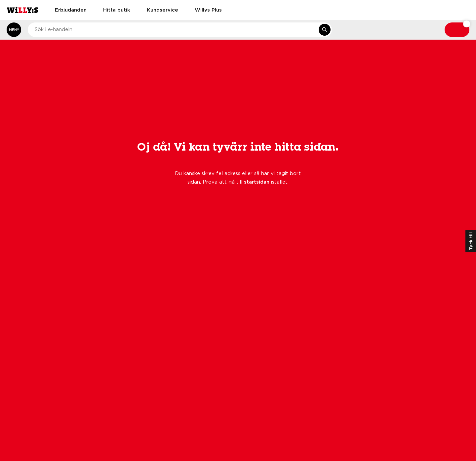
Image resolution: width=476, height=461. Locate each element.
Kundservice (162, 10)
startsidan (257, 182)
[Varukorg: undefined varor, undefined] (457, 30)
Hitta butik (117, 10)
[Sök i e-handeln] (325, 30)
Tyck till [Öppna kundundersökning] (471, 241)
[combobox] (180, 30)
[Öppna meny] (14, 30)
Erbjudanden (71, 10)
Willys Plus (208, 10)
